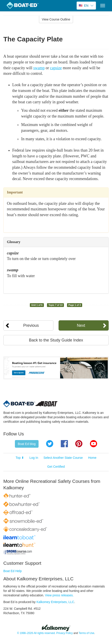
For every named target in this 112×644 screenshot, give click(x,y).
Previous (31, 325)
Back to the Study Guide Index (56, 340)
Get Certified (56, 467)
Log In (34, 458)
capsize (56, 68)
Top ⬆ (20, 458)
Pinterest (79, 444)
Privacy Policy (65, 633)
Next (81, 325)
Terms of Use (86, 633)
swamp (39, 68)
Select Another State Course (63, 458)
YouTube (94, 444)
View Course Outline (56, 19)
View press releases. (59, 595)
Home (92, 458)
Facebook (64, 444)
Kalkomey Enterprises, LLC (55, 602)
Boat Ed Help (13, 571)
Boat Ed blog (27, 444)
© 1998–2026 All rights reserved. (36, 633)
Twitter (50, 444)
